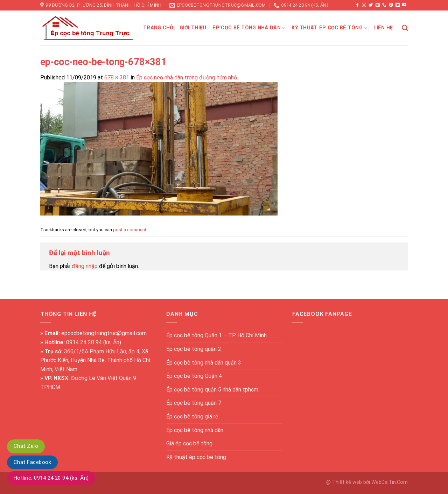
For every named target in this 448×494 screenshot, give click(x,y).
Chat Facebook (32, 462)
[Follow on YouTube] (404, 5)
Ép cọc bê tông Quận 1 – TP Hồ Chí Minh (216, 335)
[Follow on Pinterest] (391, 5)
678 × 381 (117, 77)
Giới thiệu (193, 28)
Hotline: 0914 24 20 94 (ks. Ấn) (51, 478)
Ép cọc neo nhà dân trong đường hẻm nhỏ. (187, 77)
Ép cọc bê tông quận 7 (194, 403)
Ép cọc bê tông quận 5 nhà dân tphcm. (213, 390)
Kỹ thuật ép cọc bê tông (329, 28)
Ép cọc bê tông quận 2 (194, 349)
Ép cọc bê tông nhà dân (249, 28)
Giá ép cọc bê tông (189, 443)
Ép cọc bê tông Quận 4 (194, 376)
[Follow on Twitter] (371, 5)
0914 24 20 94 (84, 342)
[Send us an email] (378, 5)
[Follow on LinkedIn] (398, 5)
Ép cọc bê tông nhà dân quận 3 (204, 363)
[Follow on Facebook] (357, 5)
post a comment (130, 230)
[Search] (405, 28)
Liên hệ (383, 28)
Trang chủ (158, 28)
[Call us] (384, 5)
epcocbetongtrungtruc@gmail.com (104, 333)
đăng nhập (85, 266)
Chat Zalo (26, 446)
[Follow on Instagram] (364, 5)
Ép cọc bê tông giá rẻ (192, 417)
